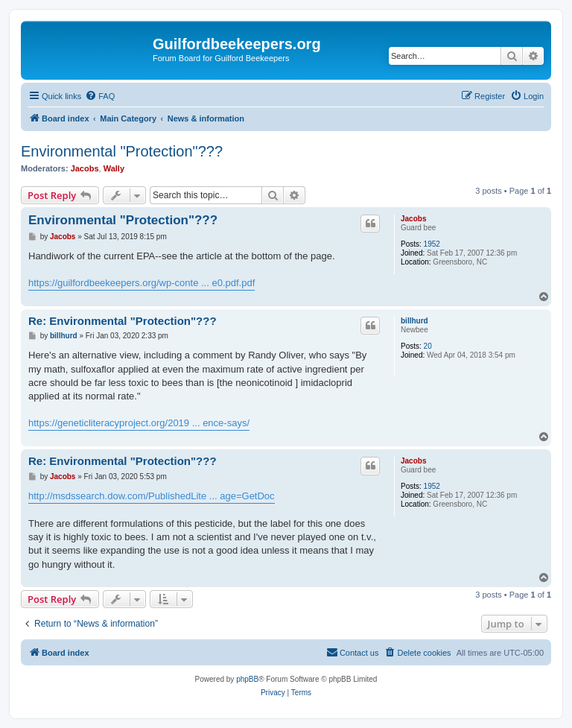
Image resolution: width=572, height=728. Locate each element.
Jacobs (85, 168)
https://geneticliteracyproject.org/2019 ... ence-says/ (139, 423)
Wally (114, 168)
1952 (432, 244)
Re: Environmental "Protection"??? (123, 321)
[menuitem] (100, 96)
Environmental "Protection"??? (122, 151)
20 (428, 346)
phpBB (247, 679)
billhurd (414, 321)
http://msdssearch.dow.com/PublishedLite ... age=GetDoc (152, 496)
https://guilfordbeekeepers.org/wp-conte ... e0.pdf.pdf (142, 283)
